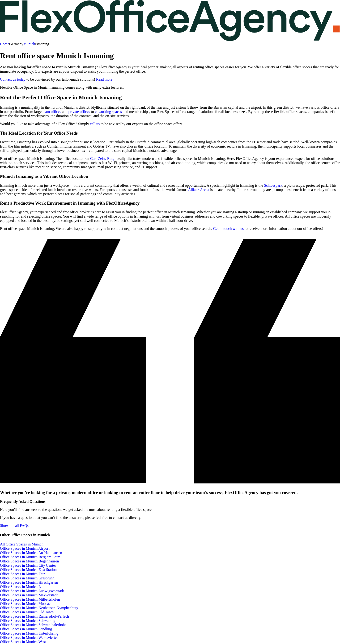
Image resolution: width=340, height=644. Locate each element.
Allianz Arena (199, 190)
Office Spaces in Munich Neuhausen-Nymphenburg (39, 608)
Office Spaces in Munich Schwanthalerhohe (33, 625)
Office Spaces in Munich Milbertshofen (30, 599)
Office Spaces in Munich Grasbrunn (27, 578)
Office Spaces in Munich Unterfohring (29, 633)
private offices (79, 112)
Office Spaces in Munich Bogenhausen (29, 561)
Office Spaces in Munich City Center (28, 565)
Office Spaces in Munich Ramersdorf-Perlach (34, 616)
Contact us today (13, 79)
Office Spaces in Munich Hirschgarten (29, 582)
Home (5, 44)
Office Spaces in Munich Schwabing (28, 621)
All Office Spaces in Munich (22, 544)
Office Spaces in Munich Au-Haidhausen (31, 553)
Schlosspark (273, 185)
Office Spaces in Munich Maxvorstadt (29, 595)
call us (95, 124)
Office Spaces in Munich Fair (22, 574)
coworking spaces (108, 112)
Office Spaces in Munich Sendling (26, 629)
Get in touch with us (228, 229)
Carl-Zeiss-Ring (103, 159)
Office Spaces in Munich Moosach (26, 604)
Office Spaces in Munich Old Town (27, 612)
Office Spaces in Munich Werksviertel (29, 638)
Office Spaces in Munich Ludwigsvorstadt (32, 591)
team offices (52, 112)
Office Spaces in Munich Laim (23, 587)
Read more (104, 79)
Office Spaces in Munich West (23, 642)
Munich (29, 44)
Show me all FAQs (14, 526)
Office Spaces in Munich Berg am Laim (30, 557)
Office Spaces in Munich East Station (28, 570)
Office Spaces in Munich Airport (25, 548)
